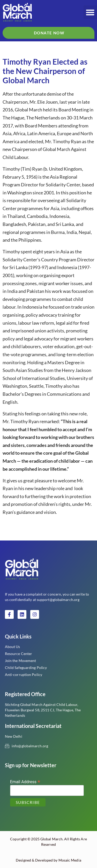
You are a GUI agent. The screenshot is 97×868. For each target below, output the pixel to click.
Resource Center (19, 654)
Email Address (25, 782)
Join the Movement (21, 661)
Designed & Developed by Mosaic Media (48, 860)
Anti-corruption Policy (24, 675)
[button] (90, 12)
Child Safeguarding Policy (26, 668)
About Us (13, 647)
